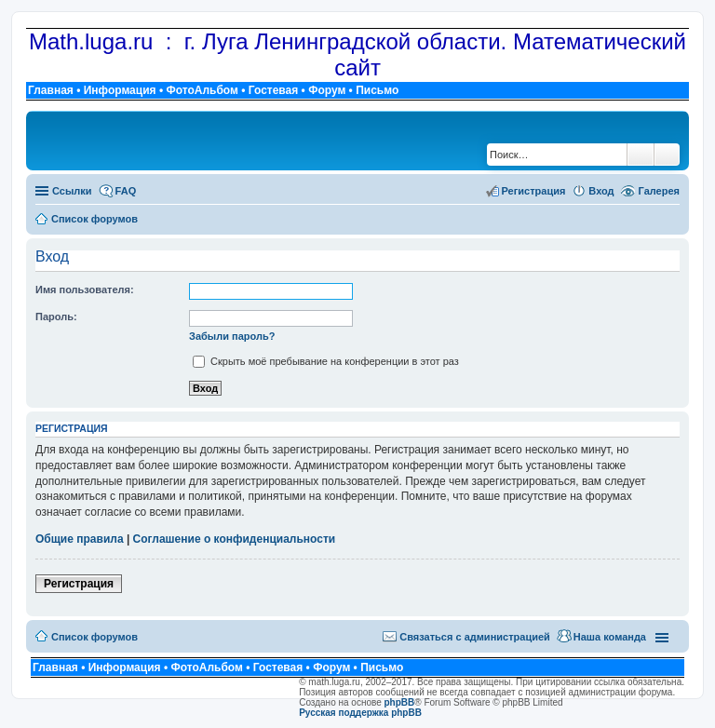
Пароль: (56, 317)
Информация (120, 90)
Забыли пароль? (232, 336)
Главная (51, 90)
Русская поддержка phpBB (360, 713)
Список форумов (94, 637)
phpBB (400, 702)
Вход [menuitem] (601, 191)
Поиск (641, 155)
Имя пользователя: (85, 290)
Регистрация (79, 584)
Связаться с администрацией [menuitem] (475, 637)
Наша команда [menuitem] (610, 637)
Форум (327, 90)
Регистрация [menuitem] (534, 191)
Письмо (377, 90)
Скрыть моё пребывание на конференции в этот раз (326, 361)
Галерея (659, 191)
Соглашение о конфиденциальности (235, 539)
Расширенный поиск (667, 155)
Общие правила (80, 539)
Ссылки (72, 191)
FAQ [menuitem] (126, 191)
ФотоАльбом (202, 90)
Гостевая (274, 90)
